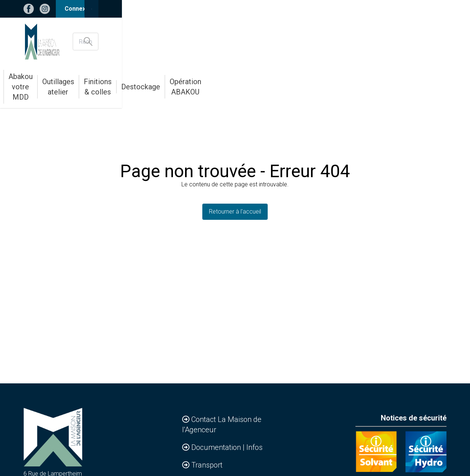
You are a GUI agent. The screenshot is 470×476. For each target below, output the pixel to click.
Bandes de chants (139, 82)
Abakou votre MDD (197, 82)
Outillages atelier (255, 82)
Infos (254, 447)
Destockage (362, 82)
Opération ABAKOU (417, 82)
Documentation (217, 447)
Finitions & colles (310, 82)
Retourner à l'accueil (235, 212)
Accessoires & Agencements (67, 82)
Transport (207, 465)
